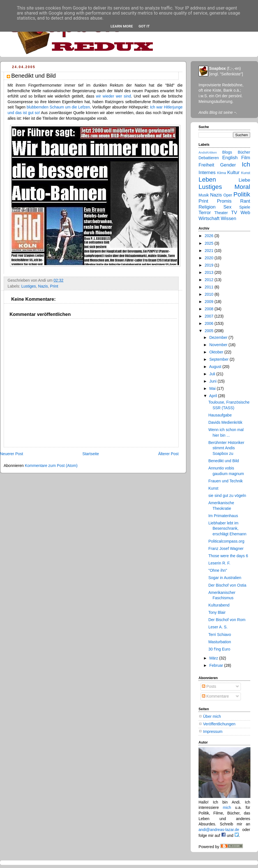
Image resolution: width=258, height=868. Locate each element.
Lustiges (29, 286)
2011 (210, 287)
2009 (210, 302)
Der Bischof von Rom (227, 620)
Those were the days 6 (228, 556)
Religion (207, 207)
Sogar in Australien (225, 578)
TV (234, 213)
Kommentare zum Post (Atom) (51, 466)
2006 (210, 323)
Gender (228, 165)
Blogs (227, 152)
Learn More (122, 26)
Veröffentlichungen (219, 724)
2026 (210, 236)
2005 (210, 331)
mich (227, 807)
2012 (210, 280)
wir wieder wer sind (113, 96)
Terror (205, 213)
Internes (207, 173)
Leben (207, 180)
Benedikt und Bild (224, 461)
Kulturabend (219, 605)
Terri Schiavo (220, 635)
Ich (246, 164)
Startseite (91, 454)
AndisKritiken (208, 152)
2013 (210, 272)
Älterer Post (168, 454)
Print (54, 286)
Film (246, 158)
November (219, 345)
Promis (224, 201)
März (214, 658)
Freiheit (206, 165)
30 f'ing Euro (219, 649)
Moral (242, 187)
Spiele (245, 207)
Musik (204, 195)
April (214, 396)
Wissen (228, 218)
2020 (210, 258)
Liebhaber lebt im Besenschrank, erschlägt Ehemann (227, 528)
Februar (217, 665)
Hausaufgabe (220, 415)
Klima (221, 173)
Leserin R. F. (219, 563)
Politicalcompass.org (226, 541)
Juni (213, 381)
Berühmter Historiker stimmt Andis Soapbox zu (226, 448)
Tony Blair (217, 612)
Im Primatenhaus (223, 516)
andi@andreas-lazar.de (219, 830)
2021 (210, 251)
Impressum (213, 732)
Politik (242, 194)
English (230, 158)
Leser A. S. (218, 627)
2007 (210, 316)
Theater (221, 213)
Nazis (43, 286)
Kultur (233, 173)
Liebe (244, 180)
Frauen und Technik (226, 481)
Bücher (244, 152)
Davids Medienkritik (225, 422)
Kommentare (215, 696)
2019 (210, 265)
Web (245, 213)
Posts (209, 686)
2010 (210, 294)
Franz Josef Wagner (226, 548)
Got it (144, 26)
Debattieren (209, 158)
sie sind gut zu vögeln (227, 496)
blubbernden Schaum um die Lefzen (58, 107)
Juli (213, 374)
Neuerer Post (11, 454)
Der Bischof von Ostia (227, 585)
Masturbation (220, 642)
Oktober (217, 352)
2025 (210, 243)
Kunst (246, 173)
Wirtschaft (209, 218)
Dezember (219, 337)
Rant (245, 201)
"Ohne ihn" (218, 570)
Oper (228, 195)
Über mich (212, 716)
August (216, 367)
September (219, 359)
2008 (210, 309)
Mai (213, 388)
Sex (227, 207)
